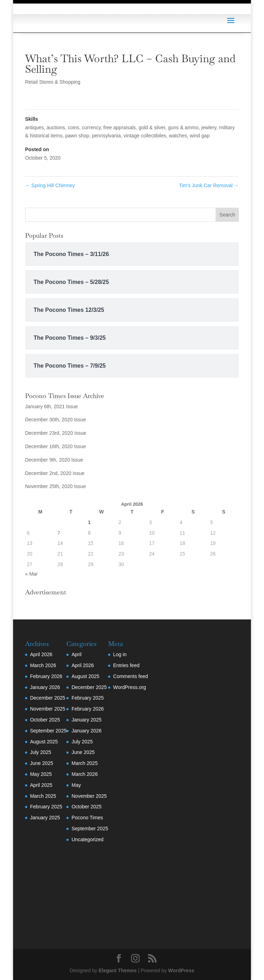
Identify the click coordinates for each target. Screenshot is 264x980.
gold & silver (152, 127)
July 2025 (41, 752)
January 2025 (45, 818)
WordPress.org (130, 687)
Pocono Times (87, 818)
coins (74, 127)
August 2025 (44, 742)
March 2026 (43, 665)
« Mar (31, 574)
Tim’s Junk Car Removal (209, 185)
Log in (120, 654)
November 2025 (48, 709)
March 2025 (43, 796)
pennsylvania (106, 136)
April (76, 654)
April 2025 (41, 785)
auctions (56, 127)
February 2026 (46, 676)
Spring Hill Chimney (50, 185)
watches (178, 136)
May (76, 785)
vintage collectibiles (145, 136)
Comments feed (131, 676)
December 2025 (48, 698)
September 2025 (48, 731)
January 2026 (45, 687)
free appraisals (120, 127)
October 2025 (45, 720)
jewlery (209, 127)
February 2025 (46, 807)
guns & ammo (183, 127)
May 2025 (41, 774)
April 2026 (41, 654)
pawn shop (77, 136)
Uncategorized (87, 839)
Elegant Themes (118, 970)
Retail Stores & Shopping (53, 82)
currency (91, 127)
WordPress (181, 970)
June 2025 (42, 763)
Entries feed (126, 665)
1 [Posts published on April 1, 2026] (89, 522)
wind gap (200, 136)
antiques (34, 127)
